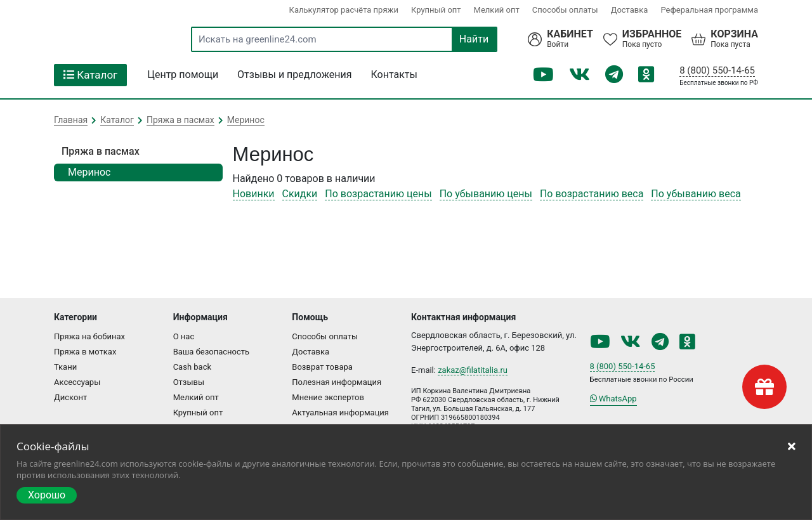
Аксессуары (77, 382)
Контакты (394, 75)
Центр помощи (183, 75)
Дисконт (70, 397)
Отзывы (189, 382)
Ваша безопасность (212, 352)
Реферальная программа (709, 10)
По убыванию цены (486, 194)
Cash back (192, 367)
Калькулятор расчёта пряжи (344, 10)
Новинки (254, 194)
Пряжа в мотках (85, 352)
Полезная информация (337, 382)
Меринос (89, 172)
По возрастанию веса (592, 194)
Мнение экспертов (328, 397)
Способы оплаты (565, 10)
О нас (184, 336)
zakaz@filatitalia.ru (473, 370)
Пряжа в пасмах (101, 151)
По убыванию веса (696, 194)
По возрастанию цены (378, 194)
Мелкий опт (497, 10)
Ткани (65, 367)
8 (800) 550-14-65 (717, 70)
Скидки (300, 194)
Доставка (630, 10)
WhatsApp (613, 399)
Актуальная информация (340, 413)
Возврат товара (322, 367)
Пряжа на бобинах (89, 336)
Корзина (734, 34)
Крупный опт (436, 10)
